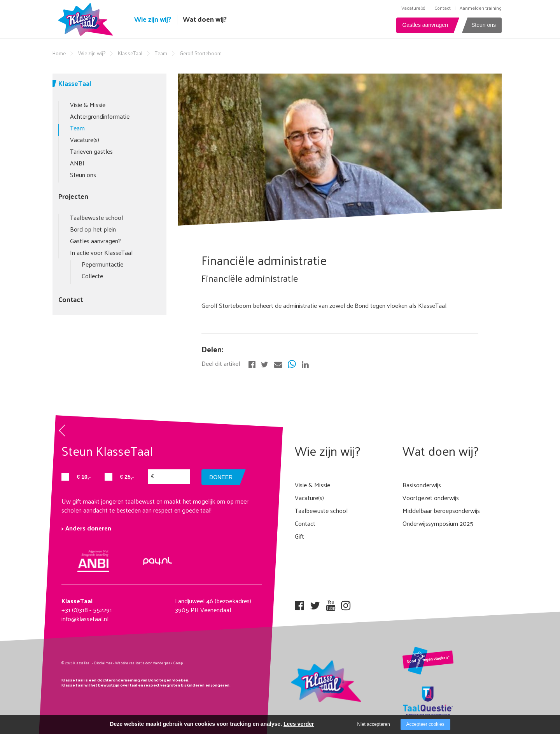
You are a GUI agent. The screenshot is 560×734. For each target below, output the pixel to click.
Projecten (73, 196)
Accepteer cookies (425, 724)
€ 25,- (127, 477)
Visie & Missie (88, 104)
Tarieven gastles (91, 151)
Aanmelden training (481, 8)
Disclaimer (103, 663)
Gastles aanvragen (425, 25)
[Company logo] (87, 18)
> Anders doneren (86, 528)
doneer (221, 477)
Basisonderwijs (422, 485)
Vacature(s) (413, 8)
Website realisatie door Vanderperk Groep (149, 663)
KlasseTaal (130, 53)
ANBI (77, 163)
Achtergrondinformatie (100, 116)
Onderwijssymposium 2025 (438, 523)
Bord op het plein (93, 229)
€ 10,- (84, 477)
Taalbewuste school (96, 217)
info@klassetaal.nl (85, 619)
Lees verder (299, 724)
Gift (299, 536)
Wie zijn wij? (153, 19)
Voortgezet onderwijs (431, 498)
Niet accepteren (374, 724)
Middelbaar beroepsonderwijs (441, 510)
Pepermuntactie (102, 264)
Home (59, 53)
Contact (443, 8)
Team (161, 53)
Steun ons (484, 25)
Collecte (92, 276)
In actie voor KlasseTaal (101, 252)
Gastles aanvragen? (95, 241)
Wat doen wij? (205, 19)
